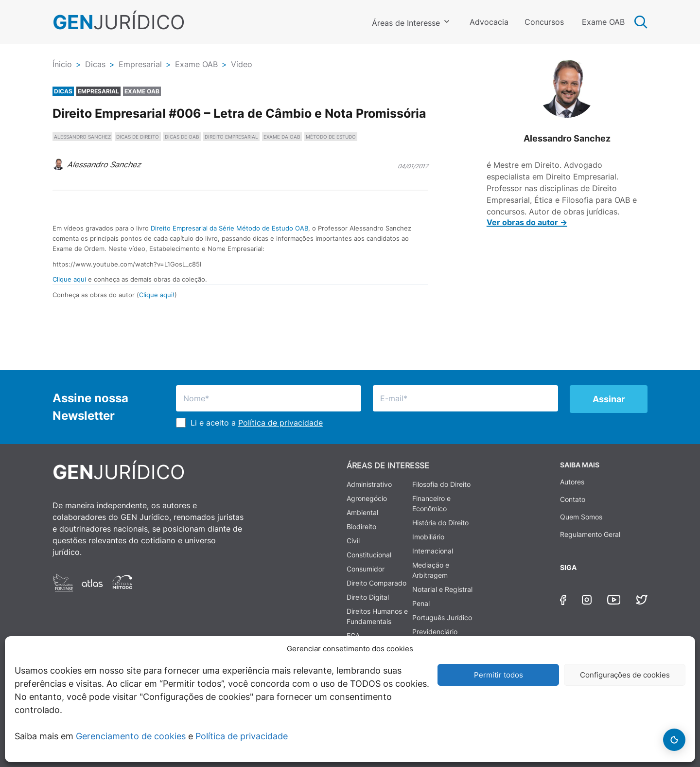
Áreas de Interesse (406, 23)
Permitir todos (499, 675)
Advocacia (489, 22)
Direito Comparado (376, 583)
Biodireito (361, 526)
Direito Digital (368, 597)
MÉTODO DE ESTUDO (331, 137)
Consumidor (366, 569)
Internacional (433, 551)
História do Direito (440, 523)
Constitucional (369, 555)
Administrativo (369, 484)
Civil (353, 541)
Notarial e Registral (442, 589)
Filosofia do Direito (441, 484)
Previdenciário (435, 632)
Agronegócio (367, 498)
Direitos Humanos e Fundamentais (377, 616)
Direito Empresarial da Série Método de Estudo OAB (229, 228)
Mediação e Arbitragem (431, 570)
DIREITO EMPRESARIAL (231, 137)
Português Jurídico (442, 617)
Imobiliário (428, 537)
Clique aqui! (157, 295)
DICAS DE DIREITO (138, 137)
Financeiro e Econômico (431, 503)
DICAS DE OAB (182, 137)
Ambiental (362, 512)
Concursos (544, 22)
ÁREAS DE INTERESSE (388, 465)
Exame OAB (603, 22)
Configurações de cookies (625, 675)
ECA (353, 635)
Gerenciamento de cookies (131, 736)
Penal (421, 603)
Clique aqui (69, 279)
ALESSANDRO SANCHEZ (82, 137)
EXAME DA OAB (282, 137)
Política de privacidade (242, 736)
